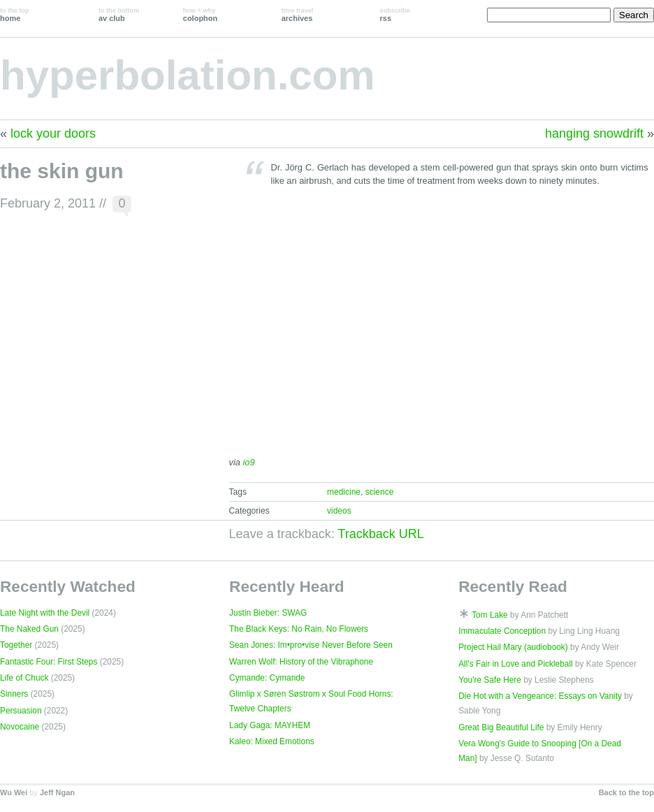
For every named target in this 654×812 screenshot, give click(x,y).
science (380, 492)
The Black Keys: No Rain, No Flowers (299, 629)
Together (16, 645)
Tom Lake (490, 615)
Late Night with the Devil (45, 613)
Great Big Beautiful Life (501, 727)
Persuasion (21, 711)
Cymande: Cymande (267, 678)
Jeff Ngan (57, 792)
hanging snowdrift (594, 133)
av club (119, 15)
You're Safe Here (490, 680)
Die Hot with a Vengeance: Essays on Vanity (540, 696)
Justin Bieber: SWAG (268, 613)
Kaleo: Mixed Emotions (272, 741)
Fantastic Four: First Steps (49, 662)
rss (395, 15)
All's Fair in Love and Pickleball (516, 664)
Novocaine (20, 727)
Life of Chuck (24, 678)
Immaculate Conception (502, 631)
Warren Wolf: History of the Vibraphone (301, 662)
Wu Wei (14, 792)
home (15, 15)
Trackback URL (380, 534)
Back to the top (626, 792)
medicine (344, 492)
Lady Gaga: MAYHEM (270, 725)
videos (339, 511)
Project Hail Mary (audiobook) (513, 647)
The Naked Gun (29, 629)
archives (298, 15)
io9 (249, 462)
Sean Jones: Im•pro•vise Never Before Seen (311, 645)
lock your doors (53, 133)
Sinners (14, 694)
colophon (200, 15)
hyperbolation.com (188, 75)
